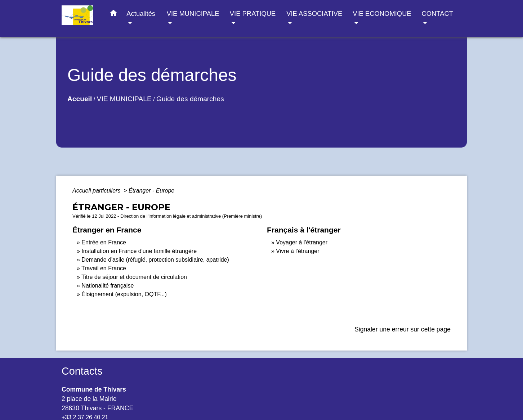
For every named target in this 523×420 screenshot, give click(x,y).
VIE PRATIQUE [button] (253, 13)
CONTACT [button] (437, 13)
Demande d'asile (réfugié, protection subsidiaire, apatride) (155, 260)
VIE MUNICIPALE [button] (193, 13)
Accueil (80, 99)
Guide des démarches (190, 99)
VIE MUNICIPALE (124, 99)
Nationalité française (108, 286)
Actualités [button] (141, 13)
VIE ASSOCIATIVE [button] (314, 13)
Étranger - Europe (151, 191)
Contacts (82, 371)
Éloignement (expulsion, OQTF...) (124, 294)
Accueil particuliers (97, 191)
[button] (113, 14)
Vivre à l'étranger (298, 251)
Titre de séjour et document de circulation (134, 277)
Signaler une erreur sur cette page (403, 329)
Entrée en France (104, 242)
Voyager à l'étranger (302, 242)
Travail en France (104, 268)
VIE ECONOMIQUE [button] (382, 13)
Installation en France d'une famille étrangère (139, 251)
